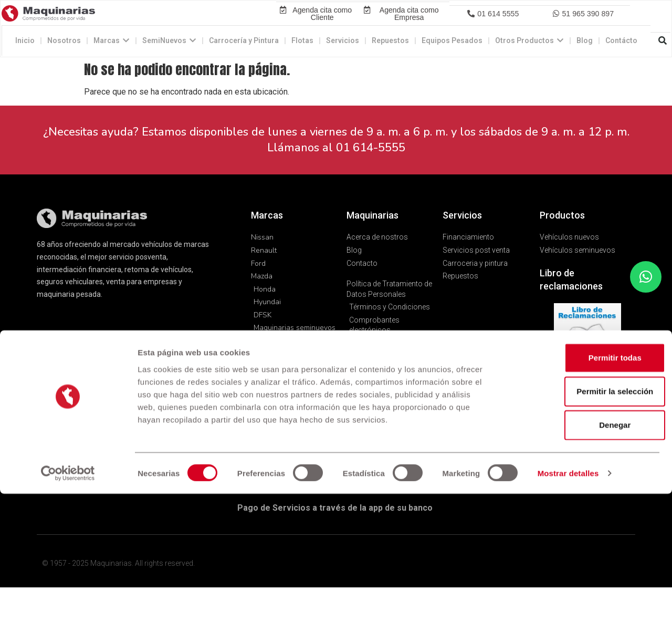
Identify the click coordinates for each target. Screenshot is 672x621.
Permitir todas (585, 485)
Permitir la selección (584, 518)
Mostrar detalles (568, 600)
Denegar (584, 552)
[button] (493, 30)
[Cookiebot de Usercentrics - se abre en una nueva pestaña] (68, 601)
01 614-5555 (371, 182)
